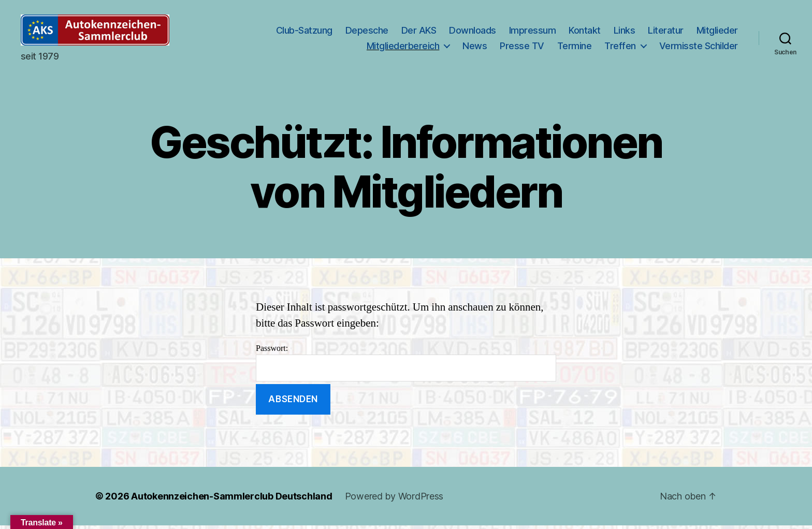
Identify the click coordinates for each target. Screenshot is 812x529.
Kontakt (585, 32)
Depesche (367, 32)
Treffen (620, 47)
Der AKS (419, 32)
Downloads (473, 32)
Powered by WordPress (394, 500)
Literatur (666, 32)
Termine (575, 47)
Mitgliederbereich (403, 47)
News (475, 47)
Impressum (533, 32)
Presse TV (522, 47)
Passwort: (406, 366)
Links (625, 32)
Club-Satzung (304, 32)
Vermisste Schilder (699, 47)
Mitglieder (717, 32)
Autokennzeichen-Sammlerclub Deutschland (231, 500)
